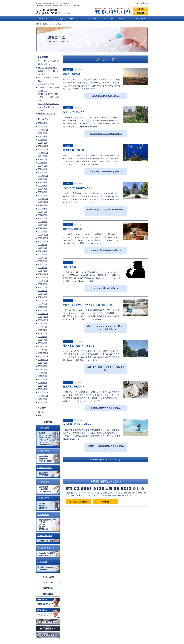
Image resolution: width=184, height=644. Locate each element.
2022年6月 (43, 215)
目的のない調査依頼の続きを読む (105, 250)
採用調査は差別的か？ (74, 387)
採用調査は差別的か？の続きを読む (105, 408)
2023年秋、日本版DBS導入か (77, 424)
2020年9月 (43, 284)
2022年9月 (43, 205)
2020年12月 (43, 274)
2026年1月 (43, 126)
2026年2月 (43, 123)
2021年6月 (43, 255)
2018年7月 (43, 369)
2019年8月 (43, 327)
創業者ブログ (125, 19)
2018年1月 (43, 389)
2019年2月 (43, 347)
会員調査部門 (43, 482)
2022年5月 (43, 218)
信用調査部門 (43, 451)
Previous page (96, 460)
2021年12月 (43, 235)
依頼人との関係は (72, 74)
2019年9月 (43, 324)
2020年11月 (43, 278)
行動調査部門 (43, 498)
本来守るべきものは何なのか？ (78, 188)
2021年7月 (43, 251)
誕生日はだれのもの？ (74, 112)
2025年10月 (43, 130)
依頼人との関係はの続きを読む (105, 96)
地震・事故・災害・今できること (79, 346)
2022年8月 (43, 209)
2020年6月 (43, 294)
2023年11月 (43, 176)
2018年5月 (43, 376)
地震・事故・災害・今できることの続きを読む (106, 369)
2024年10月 (43, 153)
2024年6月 (43, 163)
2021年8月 (43, 248)
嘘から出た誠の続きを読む (105, 288)
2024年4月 (43, 169)
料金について (76, 19)
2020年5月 (43, 297)
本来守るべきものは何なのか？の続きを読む (106, 210)
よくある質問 (59, 19)
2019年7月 (43, 330)
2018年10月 (43, 360)
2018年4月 (43, 379)
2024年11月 (43, 149)
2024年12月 (43, 146)
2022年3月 (43, 225)
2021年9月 (43, 245)
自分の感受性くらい (46, 114)
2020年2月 (43, 307)
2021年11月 (43, 238)
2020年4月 (43, 301)
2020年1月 (43, 310)
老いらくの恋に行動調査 (48, 104)
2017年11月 (43, 396)
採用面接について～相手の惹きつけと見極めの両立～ (48, 97)
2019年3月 (43, 343)
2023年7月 (43, 182)
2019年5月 (43, 337)
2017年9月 (43, 399)
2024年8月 (43, 159)
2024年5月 (43, 166)
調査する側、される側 (74, 150)
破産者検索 (42, 562)
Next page (117, 460)
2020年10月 (43, 281)
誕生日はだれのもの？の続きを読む (105, 134)
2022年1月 (43, 232)
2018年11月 (43, 356)
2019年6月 (43, 333)
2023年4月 (43, 189)
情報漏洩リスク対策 (46, 548)
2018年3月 (43, 383)
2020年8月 (43, 287)
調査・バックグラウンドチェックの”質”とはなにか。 (88, 305)
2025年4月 (43, 140)
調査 (40, 415)
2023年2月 (43, 192)
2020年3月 (43, 304)
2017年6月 (43, 402)
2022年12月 (43, 199)
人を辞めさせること (46, 84)
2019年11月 (43, 317)
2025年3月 (43, 143)
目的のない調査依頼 (73, 229)
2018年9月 (43, 363)
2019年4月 (43, 340)
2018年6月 (43, 373)
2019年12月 (43, 314)
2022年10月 (43, 202)
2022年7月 (43, 212)
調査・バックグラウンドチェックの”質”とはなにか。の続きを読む (106, 328)
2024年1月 (43, 172)
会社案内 (43, 19)
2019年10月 (43, 320)
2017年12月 (43, 392)
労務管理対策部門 (45, 468)
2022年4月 (43, 222)
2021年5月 (43, 258)
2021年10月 (43, 241)
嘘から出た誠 (69, 267)
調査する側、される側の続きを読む (105, 172)
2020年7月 (43, 291)
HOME (38, 24)
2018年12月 (43, 353)
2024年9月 (43, 156)
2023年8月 (43, 179)
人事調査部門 (43, 428)
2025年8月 (43, 133)
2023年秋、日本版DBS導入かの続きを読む (106, 446)
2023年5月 (43, 186)
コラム (68, 70)
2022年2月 (43, 228)
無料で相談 (48, 594)
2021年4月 (43, 261)
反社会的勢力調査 (45, 536)
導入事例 (92, 19)
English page (144, 3)
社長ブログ (108, 19)
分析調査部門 (43, 515)
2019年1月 (43, 350)
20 (111, 460)
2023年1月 (43, 195)
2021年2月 (43, 268)
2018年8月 (43, 366)
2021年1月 (43, 271)
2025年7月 (43, 136)
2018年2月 (43, 386)
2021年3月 (43, 264)
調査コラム (141, 19)
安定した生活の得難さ (47, 68)
